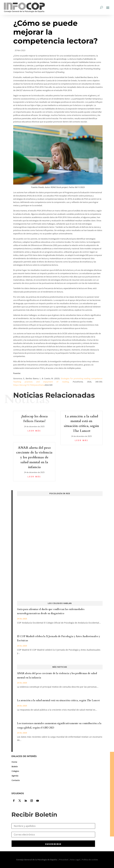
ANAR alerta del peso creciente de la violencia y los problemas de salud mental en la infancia (34, 457)
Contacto (16, 780)
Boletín (15, 766)
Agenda (15, 776)
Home (14, 762)
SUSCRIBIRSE (53, 844)
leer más (34, 431)
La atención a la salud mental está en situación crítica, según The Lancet (58, 700)
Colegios (15, 771)
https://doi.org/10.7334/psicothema (29, 385)
